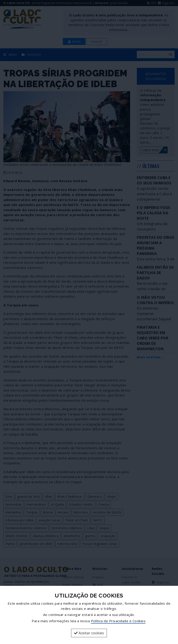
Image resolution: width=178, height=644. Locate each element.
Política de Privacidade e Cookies (118, 621)
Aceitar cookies (89, 633)
